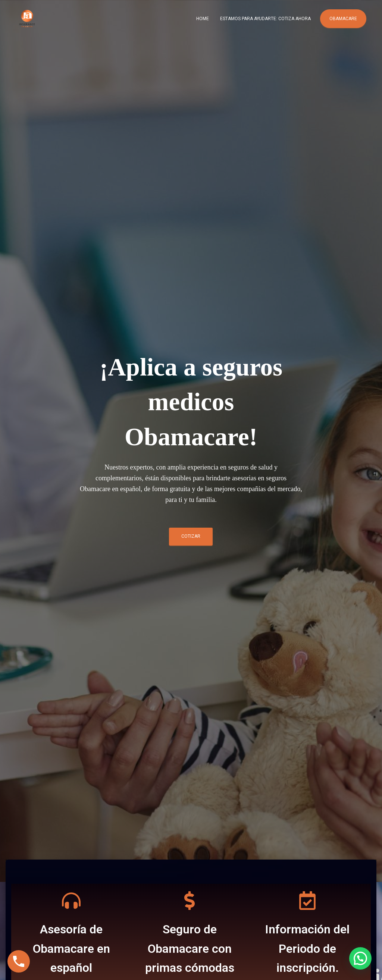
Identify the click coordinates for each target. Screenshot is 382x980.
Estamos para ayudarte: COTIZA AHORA (265, 19)
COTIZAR (191, 536)
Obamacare (343, 19)
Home (203, 19)
